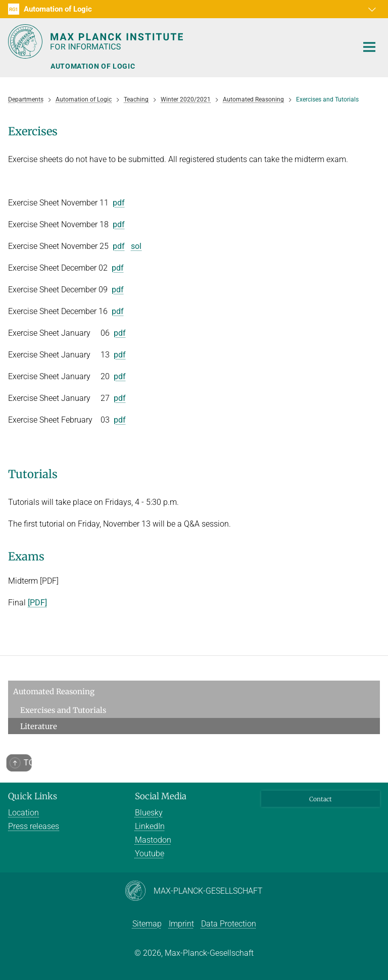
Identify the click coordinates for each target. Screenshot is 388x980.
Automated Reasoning (54, 691)
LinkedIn (150, 826)
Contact (321, 799)
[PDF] (37, 603)
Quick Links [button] (33, 796)
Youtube (150, 854)
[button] (371, 9)
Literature (39, 726)
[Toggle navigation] (369, 47)
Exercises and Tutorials (63, 710)
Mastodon (153, 840)
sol (136, 246)
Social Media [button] (161, 796)
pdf (119, 203)
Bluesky (149, 813)
